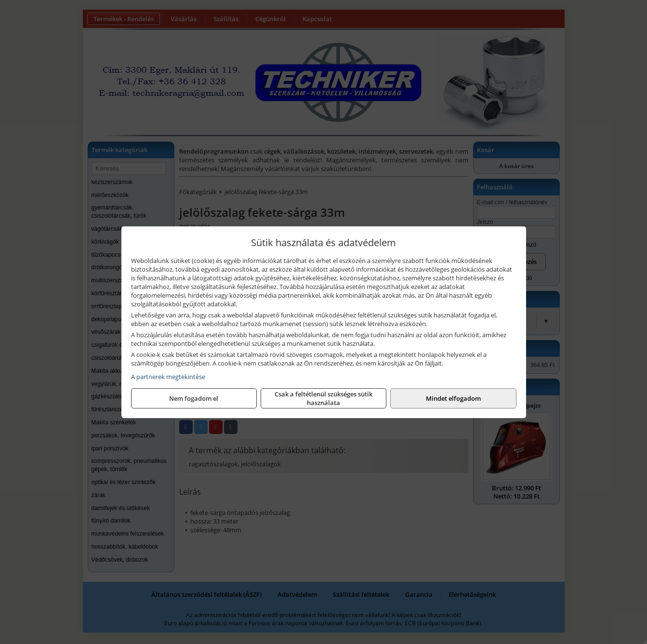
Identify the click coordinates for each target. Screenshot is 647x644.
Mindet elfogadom (453, 398)
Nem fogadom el (194, 398)
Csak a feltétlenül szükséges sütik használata (323, 398)
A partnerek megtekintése (168, 377)
